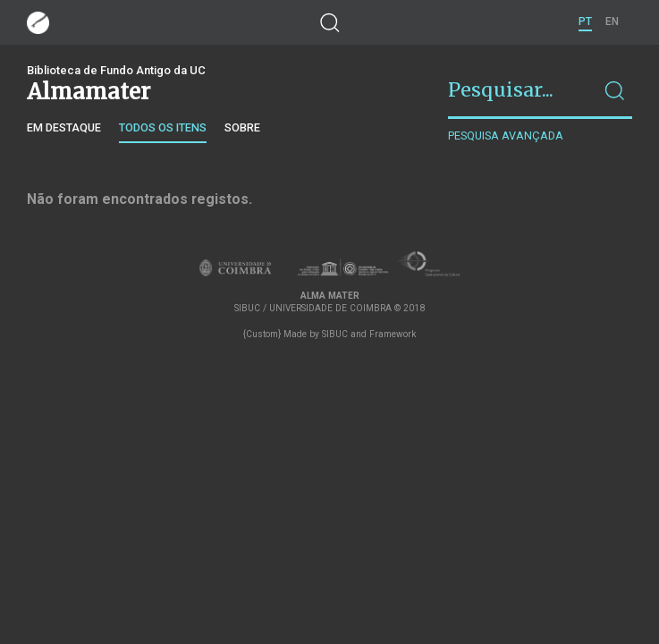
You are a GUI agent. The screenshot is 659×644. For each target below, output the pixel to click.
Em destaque (64, 127)
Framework (393, 334)
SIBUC (335, 334)
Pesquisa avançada (506, 136)
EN (612, 21)
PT (585, 21)
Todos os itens (163, 127)
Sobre (242, 127)
